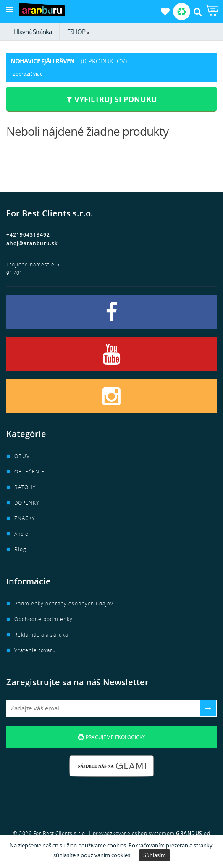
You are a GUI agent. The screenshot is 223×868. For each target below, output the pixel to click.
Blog (20, 549)
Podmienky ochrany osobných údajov (64, 604)
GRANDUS (189, 833)
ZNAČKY (25, 518)
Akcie (21, 534)
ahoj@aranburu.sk (32, 243)
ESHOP (76, 32)
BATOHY (25, 487)
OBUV (22, 456)
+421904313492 (28, 235)
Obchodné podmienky (43, 619)
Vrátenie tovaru (35, 650)
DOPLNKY (27, 503)
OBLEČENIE (29, 472)
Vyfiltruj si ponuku (112, 99)
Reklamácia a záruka (41, 635)
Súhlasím (155, 855)
